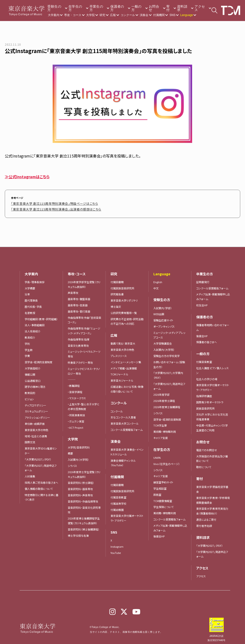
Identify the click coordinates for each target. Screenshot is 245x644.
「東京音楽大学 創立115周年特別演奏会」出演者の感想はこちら (46, 207)
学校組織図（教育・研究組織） (41, 317)
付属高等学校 (118, 501)
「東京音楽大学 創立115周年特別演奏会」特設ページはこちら (45, 203)
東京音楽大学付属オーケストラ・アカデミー (127, 516)
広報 (113, 15)
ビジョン (29, 397)
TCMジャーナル (119, 372)
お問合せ (154, 8)
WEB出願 (159, 312)
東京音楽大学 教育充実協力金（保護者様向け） (212, 509)
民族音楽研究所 (205, 406)
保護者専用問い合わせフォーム (213, 325)
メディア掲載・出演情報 (124, 366)
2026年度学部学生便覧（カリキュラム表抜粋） (84, 282)
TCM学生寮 (160, 423)
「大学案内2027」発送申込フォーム (41, 465)
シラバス (72, 463)
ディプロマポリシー (35, 403)
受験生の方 (54, 8)
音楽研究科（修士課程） (81, 480)
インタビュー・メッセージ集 (127, 360)
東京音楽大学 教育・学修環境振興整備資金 (213, 498)
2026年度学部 (161, 392)
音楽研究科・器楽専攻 (80, 487)
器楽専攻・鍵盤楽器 (80, 297)
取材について (204, 465)
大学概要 (30, 286)
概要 (70, 451)
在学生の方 (75, 8)
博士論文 (116, 304)
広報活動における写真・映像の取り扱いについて (127, 387)
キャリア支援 (161, 435)
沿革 (27, 292)
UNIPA (157, 455)
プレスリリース (119, 353)
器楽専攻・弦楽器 (79, 303)
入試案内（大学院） (78, 457)
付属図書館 (117, 280)
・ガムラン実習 (76, 419)
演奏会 (144, 15)
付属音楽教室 (118, 495)
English (158, 280)
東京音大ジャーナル (122, 378)
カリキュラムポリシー (36, 409)
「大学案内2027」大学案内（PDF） (168, 373)
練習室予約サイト (163, 480)
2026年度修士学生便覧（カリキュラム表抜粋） (84, 472)
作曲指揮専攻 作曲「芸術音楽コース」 (84, 318)
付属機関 (159, 15)
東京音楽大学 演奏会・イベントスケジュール (127, 449)
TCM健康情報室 (163, 498)
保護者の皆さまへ (206, 340)
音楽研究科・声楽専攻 (80, 493)
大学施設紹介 (33, 366)
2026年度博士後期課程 (167, 405)
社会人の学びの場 (207, 377)
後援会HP (159, 534)
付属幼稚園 (117, 507)
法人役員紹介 (33, 329)
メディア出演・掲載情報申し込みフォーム (170, 525)
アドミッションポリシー (37, 415)
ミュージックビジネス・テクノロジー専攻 (84, 369)
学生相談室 (160, 486)
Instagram (117, 544)
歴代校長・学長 (33, 304)
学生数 (29, 347)
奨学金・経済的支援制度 (39, 360)
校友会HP (202, 303)
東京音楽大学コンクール (125, 421)
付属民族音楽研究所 (122, 286)
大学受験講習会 (163, 341)
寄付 (168, 8)
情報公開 (30, 372)
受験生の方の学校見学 (167, 353)
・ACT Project (75, 425)
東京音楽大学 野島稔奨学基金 (212, 487)
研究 (102, 15)
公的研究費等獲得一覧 (124, 310)
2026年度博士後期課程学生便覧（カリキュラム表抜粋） (84, 518)
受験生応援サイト (163, 318)
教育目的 (30, 390)
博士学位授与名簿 (78, 533)
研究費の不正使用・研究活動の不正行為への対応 (127, 319)
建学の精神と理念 (35, 384)
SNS (172, 15)
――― (72, 377)
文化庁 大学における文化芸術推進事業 (212, 414)
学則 (27, 341)
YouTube (116, 550)
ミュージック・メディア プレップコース (169, 333)
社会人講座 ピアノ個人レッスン (212, 368)
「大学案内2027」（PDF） (38, 457)
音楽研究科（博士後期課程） (84, 527)
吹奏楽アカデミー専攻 (80, 360)
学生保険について (164, 504)
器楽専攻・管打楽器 (80, 309)
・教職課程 (74, 383)
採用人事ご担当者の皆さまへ (41, 480)
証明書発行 (203, 280)
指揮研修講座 (204, 394)
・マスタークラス (77, 396)
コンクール (128, 15)
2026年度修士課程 (164, 398)
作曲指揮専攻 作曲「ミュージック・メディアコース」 (84, 328)
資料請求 (182, 8)
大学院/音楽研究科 (79, 445)
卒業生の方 (96, 8)
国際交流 (30, 440)
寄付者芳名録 (204, 523)
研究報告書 (117, 292)
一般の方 (136, 8)
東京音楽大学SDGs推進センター (41, 448)
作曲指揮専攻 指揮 (78, 337)
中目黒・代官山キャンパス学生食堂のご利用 (212, 425)
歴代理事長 (31, 298)
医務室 (157, 492)
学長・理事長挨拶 (35, 280)
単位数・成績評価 (35, 421)
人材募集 (30, 474)
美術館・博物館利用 (165, 429)
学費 (27, 353)
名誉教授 (30, 310)
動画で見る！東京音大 (123, 341)
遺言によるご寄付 (206, 517)
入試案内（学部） (163, 306)
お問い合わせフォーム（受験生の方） (169, 362)
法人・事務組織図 (35, 323)
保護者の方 (117, 8)
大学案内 (54, 15)
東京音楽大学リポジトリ (124, 298)
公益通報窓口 (33, 378)
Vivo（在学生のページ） (167, 461)
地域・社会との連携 (36, 434)
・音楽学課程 (75, 390)
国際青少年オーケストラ (210, 400)
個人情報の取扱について (39, 486)
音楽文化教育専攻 (78, 343)
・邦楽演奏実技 (76, 413)
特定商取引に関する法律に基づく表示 (42, 495)
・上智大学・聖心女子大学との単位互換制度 (84, 404)
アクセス (200, 8)
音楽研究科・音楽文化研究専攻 (84, 508)
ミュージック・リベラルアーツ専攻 (84, 352)
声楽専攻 (73, 290)
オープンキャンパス (164, 324)
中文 (156, 286)
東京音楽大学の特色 (36, 428)
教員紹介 (30, 335)
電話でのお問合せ (207, 448)
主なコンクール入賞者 (123, 415)
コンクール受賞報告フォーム (127, 427)
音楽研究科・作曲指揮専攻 (83, 499)
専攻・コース (73, 15)
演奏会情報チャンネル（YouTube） (123, 460)
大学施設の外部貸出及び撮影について (212, 456)
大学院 (90, 15)
